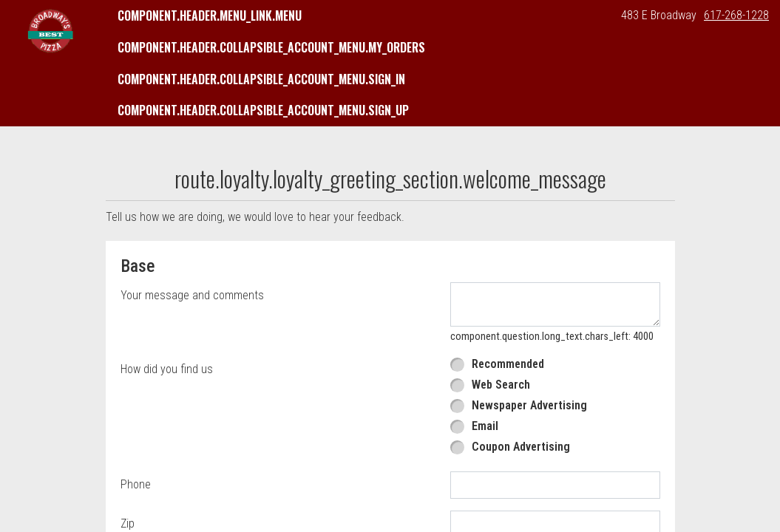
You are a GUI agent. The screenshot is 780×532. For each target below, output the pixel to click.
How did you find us (167, 369)
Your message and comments (192, 295)
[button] (50, 31)
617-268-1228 (736, 15)
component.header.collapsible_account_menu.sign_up (263, 110)
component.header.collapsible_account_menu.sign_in (261, 79)
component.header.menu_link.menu (210, 16)
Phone (136, 484)
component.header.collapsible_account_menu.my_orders (271, 47)
